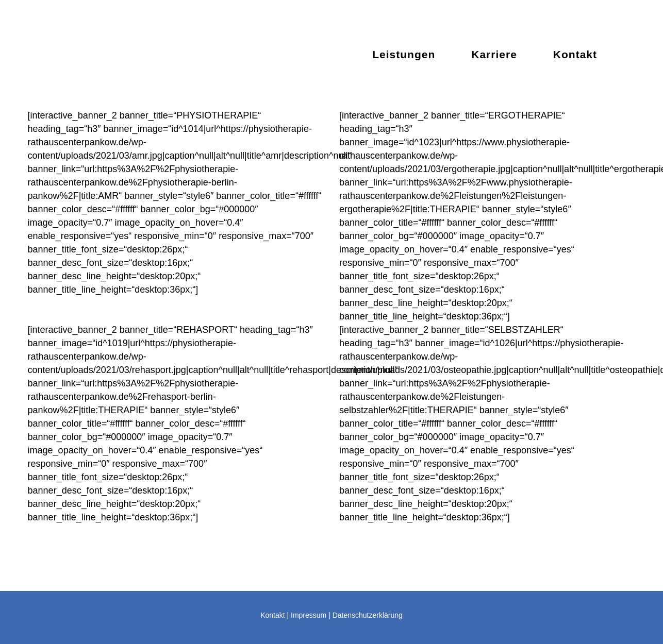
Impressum (309, 615)
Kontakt (272, 615)
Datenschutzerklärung (368, 615)
